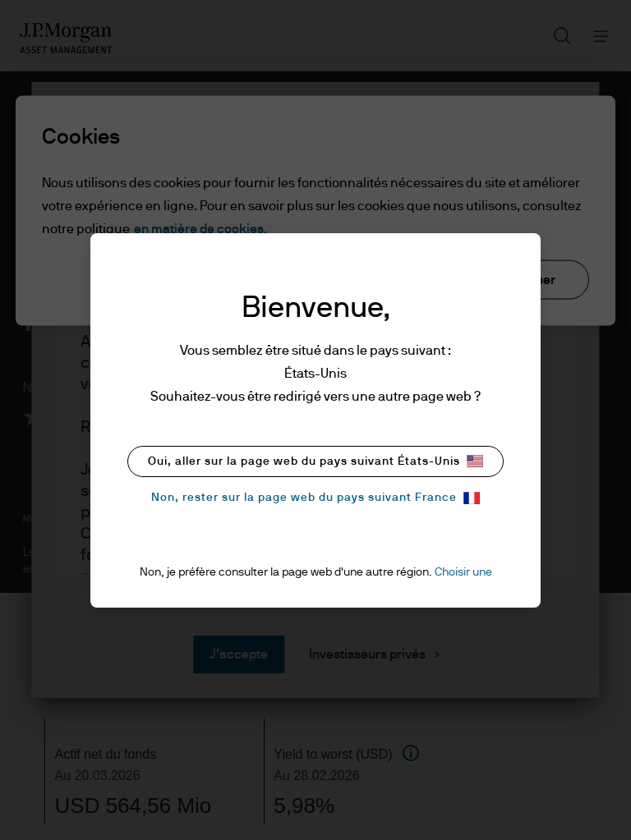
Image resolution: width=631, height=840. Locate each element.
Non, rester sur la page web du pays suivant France (315, 498)
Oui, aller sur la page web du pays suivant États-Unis (315, 461)
